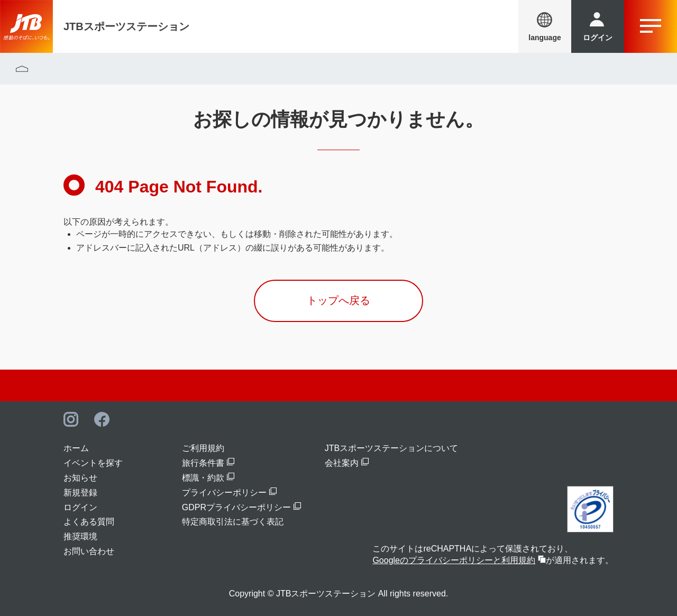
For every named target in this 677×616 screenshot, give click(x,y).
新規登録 (80, 493)
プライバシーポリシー (224, 493)
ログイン (80, 507)
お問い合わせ (89, 551)
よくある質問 (89, 522)
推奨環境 (80, 536)
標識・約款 (203, 478)
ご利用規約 (203, 448)
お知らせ (80, 478)
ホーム (76, 448)
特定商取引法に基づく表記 (233, 522)
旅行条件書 (203, 463)
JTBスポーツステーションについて (391, 448)
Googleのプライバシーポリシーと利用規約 (454, 560)
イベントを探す (93, 463)
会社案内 (342, 463)
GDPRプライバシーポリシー (236, 507)
